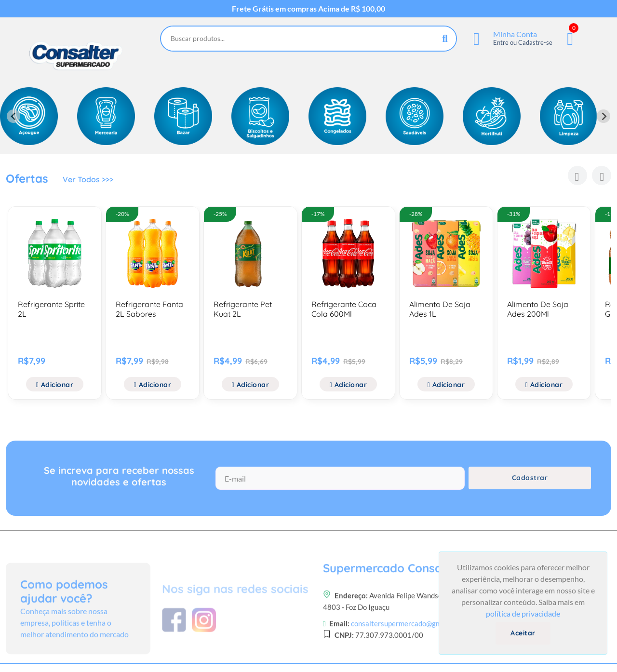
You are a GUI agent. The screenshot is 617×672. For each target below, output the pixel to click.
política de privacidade (523, 613)
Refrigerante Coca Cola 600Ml (344, 309)
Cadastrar (530, 478)
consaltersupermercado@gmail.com (407, 654)
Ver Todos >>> (88, 179)
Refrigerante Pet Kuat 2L (243, 309)
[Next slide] (604, 116)
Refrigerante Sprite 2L (51, 309)
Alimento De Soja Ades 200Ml (538, 309)
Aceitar (523, 633)
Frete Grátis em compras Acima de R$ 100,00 (308, 9)
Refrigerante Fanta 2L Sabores (149, 309)
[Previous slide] (13, 116)
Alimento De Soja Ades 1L (440, 309)
